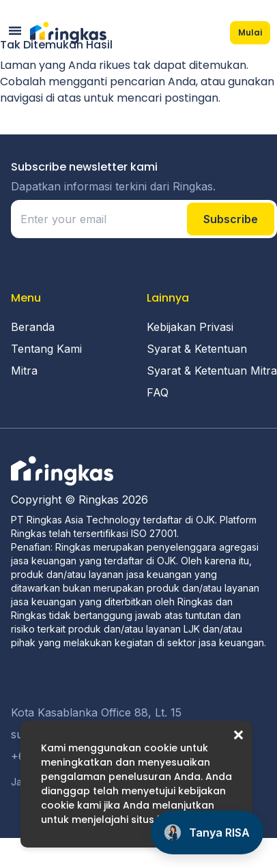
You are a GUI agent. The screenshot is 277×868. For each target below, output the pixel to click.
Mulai (250, 32)
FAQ (158, 392)
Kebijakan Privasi (190, 327)
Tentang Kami (46, 349)
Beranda (33, 327)
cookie (161, 748)
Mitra (24, 371)
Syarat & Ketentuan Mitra (212, 371)
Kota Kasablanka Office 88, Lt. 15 (96, 712)
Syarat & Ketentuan (197, 349)
